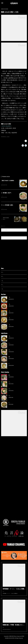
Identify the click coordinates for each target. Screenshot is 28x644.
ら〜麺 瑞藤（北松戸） (6, 193)
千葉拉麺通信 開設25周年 (7, 273)
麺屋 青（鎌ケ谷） (13, 357)
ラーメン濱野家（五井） (14, 389)
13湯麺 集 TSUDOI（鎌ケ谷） (16, 364)
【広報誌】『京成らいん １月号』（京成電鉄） (13, 289)
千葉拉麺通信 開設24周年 (7, 277)
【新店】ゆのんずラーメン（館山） (17, 325)
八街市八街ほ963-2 (6, 126)
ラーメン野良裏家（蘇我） (7, 205)
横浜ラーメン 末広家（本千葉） (16, 375)
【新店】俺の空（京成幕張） (8, 181)
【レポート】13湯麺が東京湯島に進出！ (11, 281)
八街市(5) (8, 137)
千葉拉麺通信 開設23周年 (7, 285)
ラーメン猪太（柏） (13, 396)
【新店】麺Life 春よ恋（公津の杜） (17, 311)
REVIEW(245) (3, 137)
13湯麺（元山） (12, 403)
